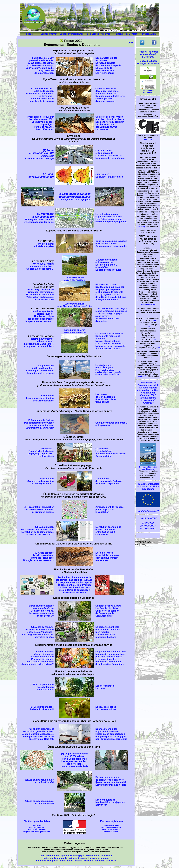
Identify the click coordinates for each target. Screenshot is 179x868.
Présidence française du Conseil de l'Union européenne (148, 486)
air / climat (106, 856)
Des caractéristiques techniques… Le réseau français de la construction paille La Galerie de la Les (108, 65)
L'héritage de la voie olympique (75, 197)
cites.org (148, 139)
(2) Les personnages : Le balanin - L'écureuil (42, 708)
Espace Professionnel (71, 34)
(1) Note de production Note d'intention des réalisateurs (42, 687)
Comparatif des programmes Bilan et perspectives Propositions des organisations (37, 828)
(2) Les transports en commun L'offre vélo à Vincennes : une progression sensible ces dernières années (38, 632)
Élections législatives (112, 821)
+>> (154, 320)
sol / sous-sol (59, 858)
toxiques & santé (77, 858)
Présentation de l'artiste (39, 424)
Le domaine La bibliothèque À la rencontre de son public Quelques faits (110, 452)
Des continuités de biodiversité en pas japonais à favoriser (110, 802)
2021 (131, 43)
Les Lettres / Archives (99, 34)
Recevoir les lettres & (148, 54)
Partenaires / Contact (126, 34)
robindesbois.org (148, 304)
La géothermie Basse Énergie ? (108, 370)
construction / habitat (71, 861)
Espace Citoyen (49, 34)
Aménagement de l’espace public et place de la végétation (109, 509)
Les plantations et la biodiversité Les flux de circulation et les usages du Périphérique (110, 154)
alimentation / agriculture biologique (65, 856)
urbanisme (103, 858)
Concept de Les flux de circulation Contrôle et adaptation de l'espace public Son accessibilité (108, 611)
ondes (46, 858)
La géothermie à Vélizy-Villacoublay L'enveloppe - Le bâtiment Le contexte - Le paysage (40, 369)
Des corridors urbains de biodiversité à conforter (109, 779)
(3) (27, 801)
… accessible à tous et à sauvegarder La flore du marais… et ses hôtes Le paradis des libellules (108, 265)
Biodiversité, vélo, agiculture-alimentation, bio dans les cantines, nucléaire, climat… (112, 828)
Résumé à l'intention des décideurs (148, 467)
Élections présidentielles (37, 821)
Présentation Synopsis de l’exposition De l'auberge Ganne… (41, 481)
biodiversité (93, 856)
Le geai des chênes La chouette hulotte (106, 708)
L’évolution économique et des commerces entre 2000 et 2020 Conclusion (108, 531)
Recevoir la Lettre (148, 62)
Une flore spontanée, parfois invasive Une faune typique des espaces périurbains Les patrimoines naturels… (39, 316)
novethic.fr (142, 376)
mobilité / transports (47, 861)
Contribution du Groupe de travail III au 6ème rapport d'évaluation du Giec (148, 393)
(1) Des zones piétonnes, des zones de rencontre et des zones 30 (41, 611)
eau (42, 856)
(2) (41, 176)
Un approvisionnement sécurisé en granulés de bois (38, 730)
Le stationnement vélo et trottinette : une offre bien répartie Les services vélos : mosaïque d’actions (108, 632)
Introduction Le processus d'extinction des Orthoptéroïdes (40, 398)
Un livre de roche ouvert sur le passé (75, 279)
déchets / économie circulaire (100, 861)
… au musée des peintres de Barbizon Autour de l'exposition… (109, 481)
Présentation (149, 34)
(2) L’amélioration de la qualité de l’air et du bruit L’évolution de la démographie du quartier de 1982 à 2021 (37, 531)
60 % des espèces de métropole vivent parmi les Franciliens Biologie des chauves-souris (39, 557)
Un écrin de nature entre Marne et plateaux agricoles (74, 305)
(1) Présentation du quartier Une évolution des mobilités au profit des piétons (39, 509)
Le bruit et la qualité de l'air (110, 176)
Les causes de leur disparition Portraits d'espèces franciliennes (106, 398)
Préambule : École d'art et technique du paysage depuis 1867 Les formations (41, 452)
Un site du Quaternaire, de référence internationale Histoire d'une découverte (40, 292)
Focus (29, 34)
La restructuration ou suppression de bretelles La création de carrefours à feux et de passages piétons (111, 218)
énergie (92, 858)
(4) (39, 218)
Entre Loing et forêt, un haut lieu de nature (75, 331)
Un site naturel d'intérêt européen (44, 245)
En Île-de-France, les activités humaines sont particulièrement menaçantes (107, 557)
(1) (39, 154)
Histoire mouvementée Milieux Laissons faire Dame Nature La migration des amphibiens (38, 343)
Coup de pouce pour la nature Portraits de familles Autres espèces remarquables (111, 244)
